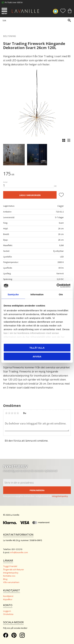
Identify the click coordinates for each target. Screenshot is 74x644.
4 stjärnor (15, 413)
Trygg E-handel (10, 566)
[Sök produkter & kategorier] (36, 20)
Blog (5, 579)
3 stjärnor (12, 413)
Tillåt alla (37, 348)
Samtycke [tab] (13, 294)
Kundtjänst (8, 596)
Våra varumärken (11, 582)
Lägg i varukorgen (30, 195)
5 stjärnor (18, 413)
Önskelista (8, 614)
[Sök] (69, 20)
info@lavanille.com (19, 552)
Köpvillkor (8, 599)
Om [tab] (61, 294)
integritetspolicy (60, 496)
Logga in (7, 611)
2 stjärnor (9, 413)
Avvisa (37, 356)
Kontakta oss (9, 576)
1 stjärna (6, 413)
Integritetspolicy (11, 573)
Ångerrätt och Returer (14, 570)
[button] (5, 10)
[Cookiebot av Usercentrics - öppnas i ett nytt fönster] (56, 286)
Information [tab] (37, 294)
